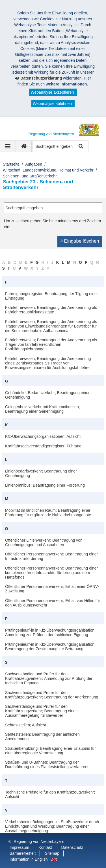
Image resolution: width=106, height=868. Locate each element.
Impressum (19, 847)
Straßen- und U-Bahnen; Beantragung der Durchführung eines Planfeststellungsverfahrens (47, 764)
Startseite (11, 164)
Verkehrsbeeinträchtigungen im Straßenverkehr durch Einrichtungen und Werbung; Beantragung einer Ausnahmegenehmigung (52, 826)
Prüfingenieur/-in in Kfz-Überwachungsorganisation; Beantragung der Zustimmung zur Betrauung (50, 647)
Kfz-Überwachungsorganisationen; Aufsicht (43, 436)
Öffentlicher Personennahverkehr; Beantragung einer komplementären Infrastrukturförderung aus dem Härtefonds (51, 573)
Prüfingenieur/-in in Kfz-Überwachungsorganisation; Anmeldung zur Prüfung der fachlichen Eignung (50, 632)
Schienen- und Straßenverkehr (30, 176)
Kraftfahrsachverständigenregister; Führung (43, 446)
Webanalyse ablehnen (52, 104)
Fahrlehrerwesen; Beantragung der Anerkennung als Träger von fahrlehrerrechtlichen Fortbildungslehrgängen (51, 344)
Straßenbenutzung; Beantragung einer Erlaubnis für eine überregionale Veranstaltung (50, 751)
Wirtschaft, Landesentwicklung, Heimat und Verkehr (48, 170)
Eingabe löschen (82, 241)
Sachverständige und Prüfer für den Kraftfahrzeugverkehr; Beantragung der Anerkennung (52, 695)
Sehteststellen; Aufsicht (26, 725)
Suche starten (80, 147)
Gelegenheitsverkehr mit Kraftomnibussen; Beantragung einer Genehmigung (43, 409)
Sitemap (52, 853)
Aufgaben (34, 164)
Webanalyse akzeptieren (52, 92)
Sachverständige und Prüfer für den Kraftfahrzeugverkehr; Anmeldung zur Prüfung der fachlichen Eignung (49, 678)
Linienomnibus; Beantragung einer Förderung (45, 485)
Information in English (29, 859)
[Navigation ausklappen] (8, 146)
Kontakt (45, 847)
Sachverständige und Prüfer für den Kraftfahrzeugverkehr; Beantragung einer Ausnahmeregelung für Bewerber (41, 711)
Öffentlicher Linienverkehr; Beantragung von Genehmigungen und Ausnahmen (44, 542)
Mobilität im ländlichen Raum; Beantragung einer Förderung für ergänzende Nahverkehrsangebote (48, 513)
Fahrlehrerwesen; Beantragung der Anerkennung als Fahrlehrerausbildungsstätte (51, 310)
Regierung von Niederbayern (39, 841)
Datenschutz (72, 847)
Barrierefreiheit (23, 853)
